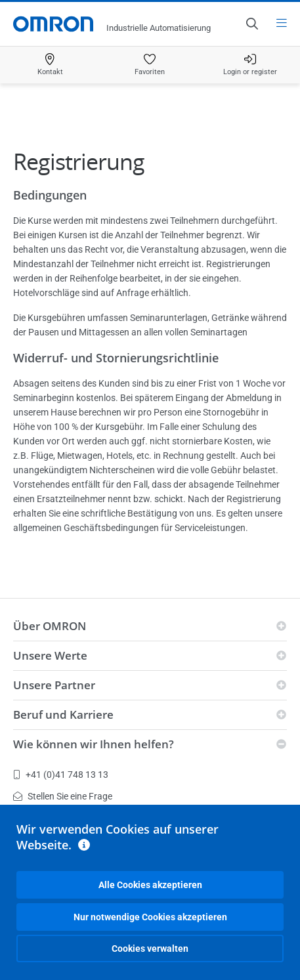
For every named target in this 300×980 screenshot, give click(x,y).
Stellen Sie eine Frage (63, 796)
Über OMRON (50, 626)
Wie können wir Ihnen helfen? (94, 744)
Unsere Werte (50, 655)
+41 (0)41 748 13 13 (61, 775)
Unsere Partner (54, 685)
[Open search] (251, 24)
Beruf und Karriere (63, 714)
